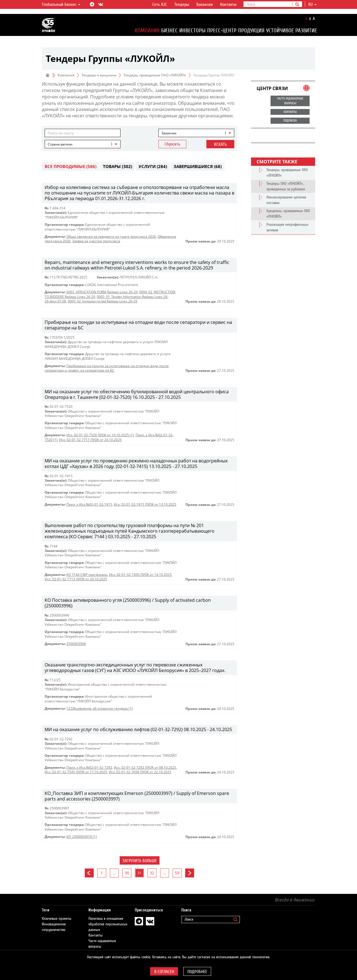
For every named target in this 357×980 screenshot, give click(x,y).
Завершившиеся (198, 166)
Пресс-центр (222, 31)
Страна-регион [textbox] (60, 144)
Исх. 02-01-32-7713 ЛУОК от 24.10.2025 (76, 579)
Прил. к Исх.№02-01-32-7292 (89, 767)
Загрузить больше (140, 861)
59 (177, 873)
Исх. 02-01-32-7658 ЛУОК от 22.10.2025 (140, 772)
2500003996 (76, 644)
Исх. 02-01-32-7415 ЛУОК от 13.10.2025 (145, 504)
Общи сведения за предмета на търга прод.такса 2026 (111, 236)
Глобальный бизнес (61, 4)
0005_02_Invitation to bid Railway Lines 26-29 (102, 301)
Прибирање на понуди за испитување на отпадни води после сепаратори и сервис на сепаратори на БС (107, 368)
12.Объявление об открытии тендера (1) (100, 708)
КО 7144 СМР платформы (87, 575)
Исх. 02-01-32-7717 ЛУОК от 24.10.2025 (90, 440)
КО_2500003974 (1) (82, 837)
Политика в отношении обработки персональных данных (108, 919)
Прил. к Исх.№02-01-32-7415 (89, 504)
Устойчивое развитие (292, 31)
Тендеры (182, 4)
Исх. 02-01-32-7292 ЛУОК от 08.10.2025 (145, 767)
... (114, 873)
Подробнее (197, 972)
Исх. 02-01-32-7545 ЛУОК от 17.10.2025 (76, 772)
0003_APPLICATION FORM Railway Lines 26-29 (102, 292)
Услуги (153, 166)
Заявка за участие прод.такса (96, 241)
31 (139, 873)
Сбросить (172, 144)
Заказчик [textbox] (169, 133)
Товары (118, 166)
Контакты (228, 4)
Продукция (251, 31)
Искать (220, 144)
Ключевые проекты (57, 913)
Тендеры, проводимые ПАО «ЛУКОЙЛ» (155, 75)
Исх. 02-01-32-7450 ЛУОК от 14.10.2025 (140, 575)
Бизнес (169, 31)
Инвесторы (192, 31)
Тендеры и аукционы (99, 75)
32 (152, 873)
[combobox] (196, 133)
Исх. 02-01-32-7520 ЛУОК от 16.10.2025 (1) (100, 435)
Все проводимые (71, 166)
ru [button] (312, 4)
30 (127, 873)
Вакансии (205, 4)
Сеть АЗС (160, 4)
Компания (147, 31)
